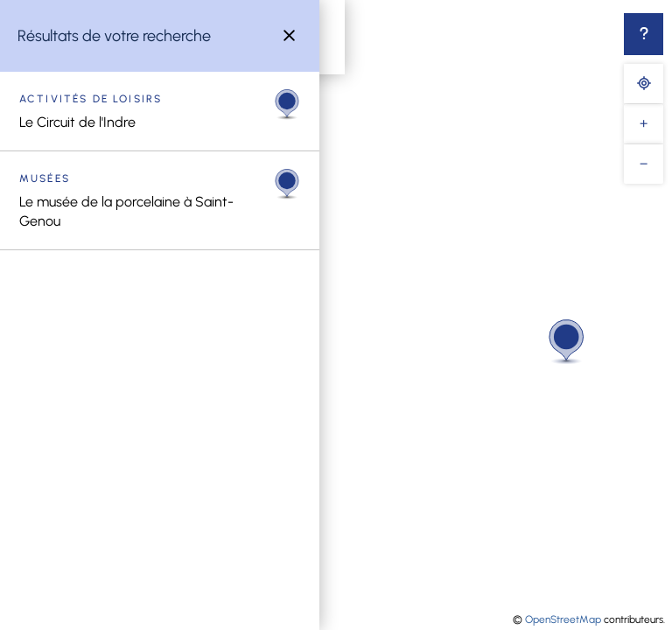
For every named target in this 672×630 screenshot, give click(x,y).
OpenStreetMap (563, 619)
